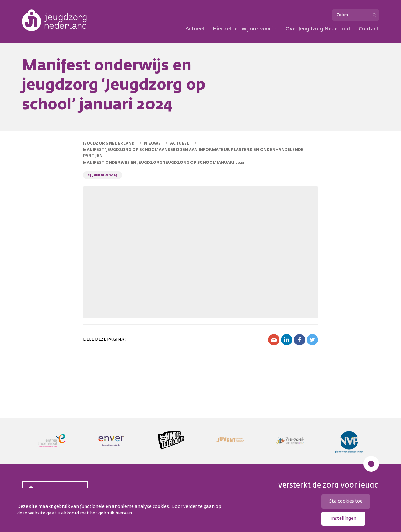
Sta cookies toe (346, 501)
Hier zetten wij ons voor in (245, 29)
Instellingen (343, 519)
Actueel (195, 29)
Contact (369, 29)
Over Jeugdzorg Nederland (318, 29)
